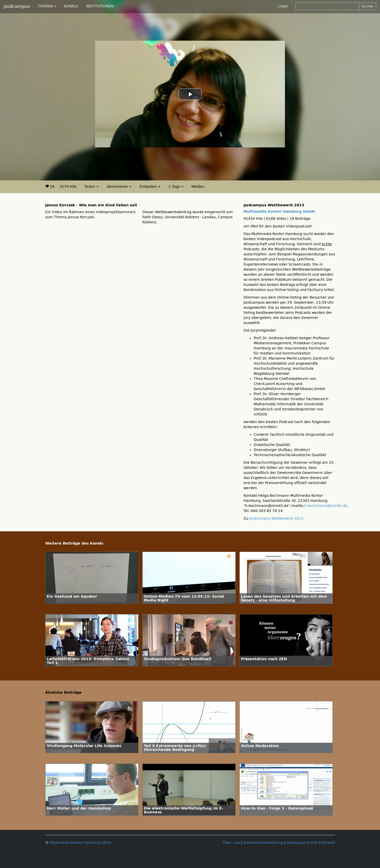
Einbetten (150, 187)
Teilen (92, 187)
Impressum (297, 843)
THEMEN (47, 6)
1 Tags (176, 187)
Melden (198, 187)
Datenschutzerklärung (263, 843)
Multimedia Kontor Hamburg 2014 (80, 843)
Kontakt (328, 843)
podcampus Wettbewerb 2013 (276, 518)
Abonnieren (119, 187)
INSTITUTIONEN (100, 6)
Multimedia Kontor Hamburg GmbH (279, 212)
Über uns (231, 843)
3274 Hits (68, 187)
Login (283, 6)
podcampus (17, 6)
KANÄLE (71, 6)
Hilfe (314, 843)
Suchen (368, 6)
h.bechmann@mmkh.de (326, 506)
